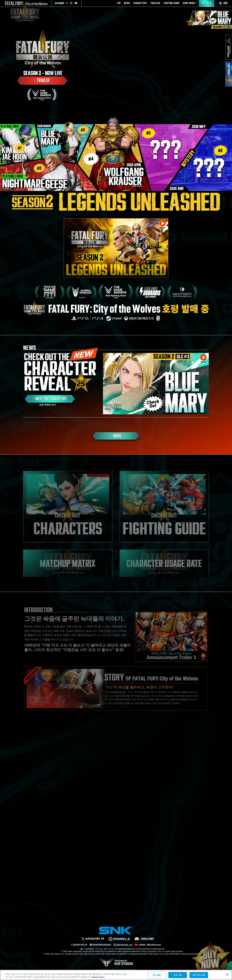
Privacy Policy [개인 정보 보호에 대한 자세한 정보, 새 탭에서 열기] (98, 977)
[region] (116, 975)
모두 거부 (178, 975)
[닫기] (227, 975)
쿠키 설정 (157, 975)
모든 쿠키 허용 (199, 975)
